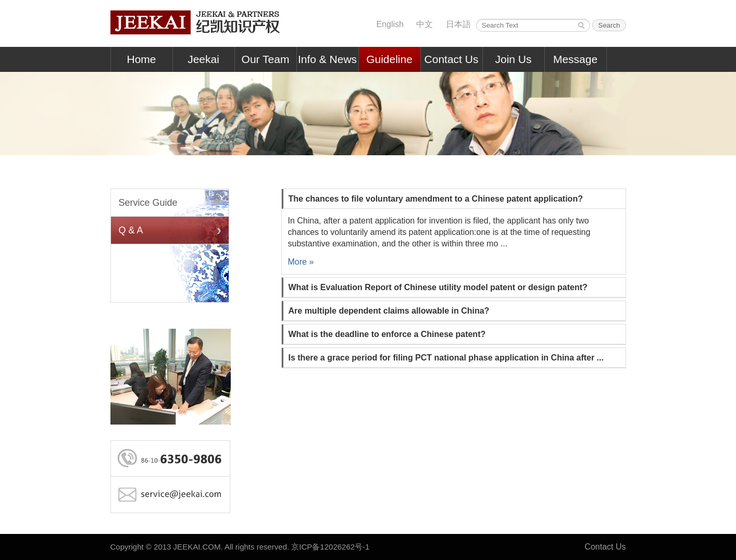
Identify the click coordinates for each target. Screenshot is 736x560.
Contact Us (452, 59)
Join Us (513, 59)
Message (575, 59)
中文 (425, 24)
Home (141, 59)
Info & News (327, 59)
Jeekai (203, 59)
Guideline (389, 59)
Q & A (131, 230)
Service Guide (148, 203)
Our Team (266, 59)
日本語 (458, 24)
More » (301, 262)
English (390, 24)
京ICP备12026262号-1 (330, 547)
